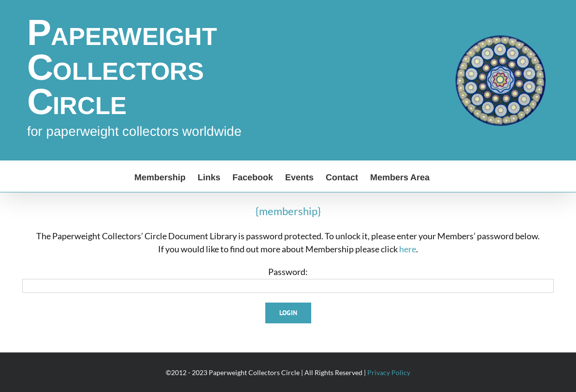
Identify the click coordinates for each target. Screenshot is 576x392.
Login (288, 313)
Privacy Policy (389, 372)
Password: (288, 272)
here (408, 249)
